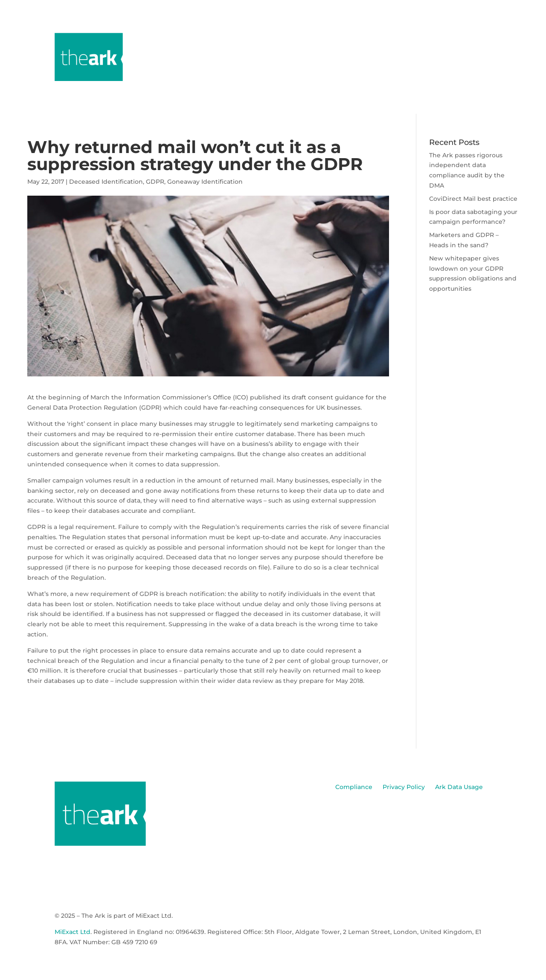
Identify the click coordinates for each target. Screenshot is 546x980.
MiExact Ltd (73, 932)
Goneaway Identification (205, 182)
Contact (479, 40)
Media (440, 40)
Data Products (391, 40)
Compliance (354, 787)
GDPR (155, 182)
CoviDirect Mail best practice (473, 199)
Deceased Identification (106, 182)
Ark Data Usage (459, 787)
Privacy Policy (404, 787)
